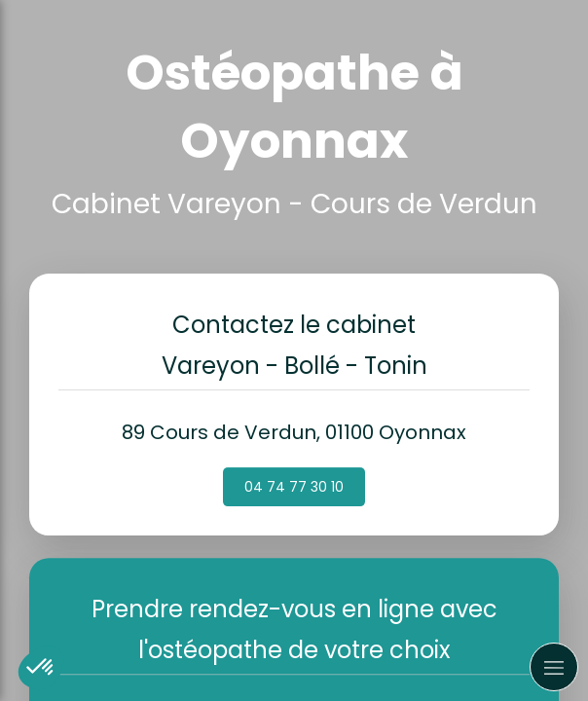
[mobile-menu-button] (554, 667)
